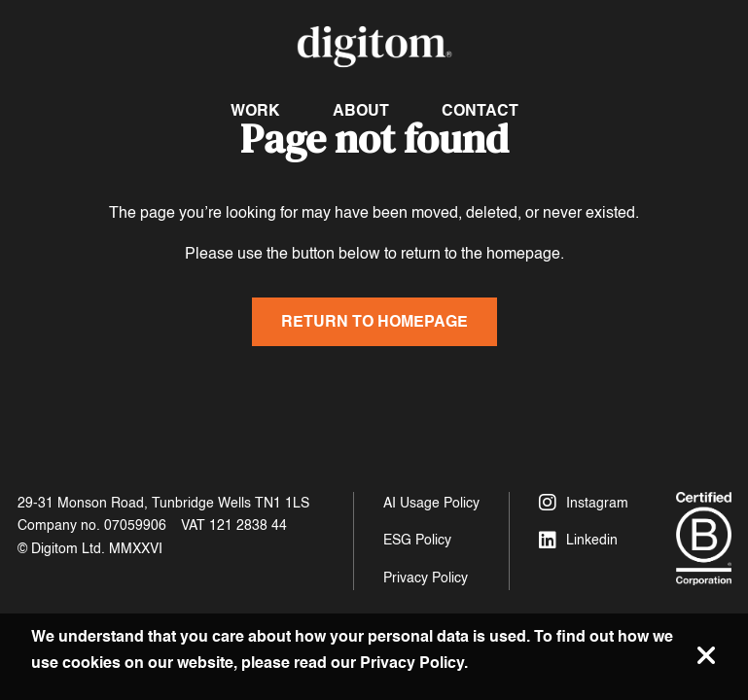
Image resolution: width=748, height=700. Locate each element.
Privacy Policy (426, 578)
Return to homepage (374, 321)
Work (255, 110)
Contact (480, 110)
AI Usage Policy (431, 503)
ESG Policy (417, 540)
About (361, 110)
